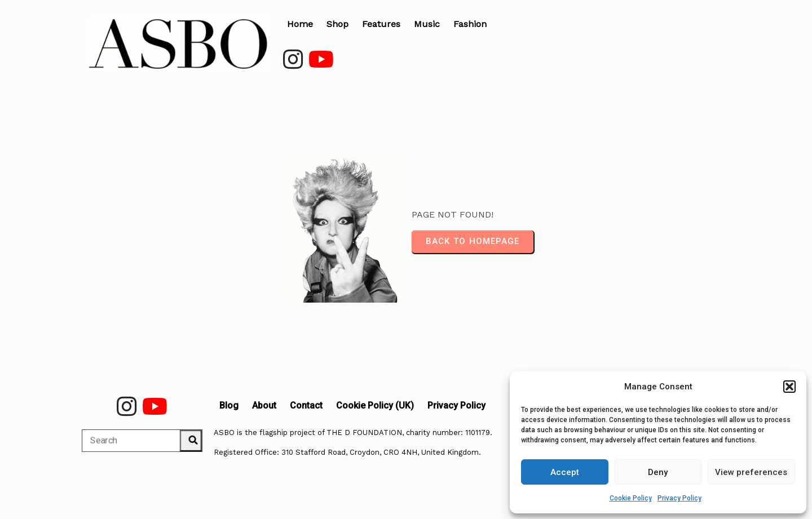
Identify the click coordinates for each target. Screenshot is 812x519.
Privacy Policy (679, 498)
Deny (658, 472)
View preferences (751, 472)
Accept (565, 472)
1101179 (478, 432)
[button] (789, 387)
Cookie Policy (631, 498)
